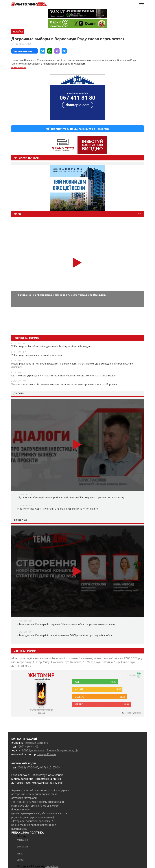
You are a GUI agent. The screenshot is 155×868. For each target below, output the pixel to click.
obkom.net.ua (19, 67)
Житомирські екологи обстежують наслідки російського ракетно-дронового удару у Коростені (64, 384)
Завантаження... (24, 51)
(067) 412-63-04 (50, 767)
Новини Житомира (26, 338)
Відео (17, 214)
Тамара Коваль (47, 754)
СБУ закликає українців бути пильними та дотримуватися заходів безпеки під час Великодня (63, 376)
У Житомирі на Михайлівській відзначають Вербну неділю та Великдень (51, 346)
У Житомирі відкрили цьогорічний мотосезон (37, 355)
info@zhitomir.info (37, 743)
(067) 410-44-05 (28, 746)
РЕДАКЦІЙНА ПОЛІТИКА (28, 832)
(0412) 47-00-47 (28, 767)
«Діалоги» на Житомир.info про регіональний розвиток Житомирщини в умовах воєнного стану (71, 497)
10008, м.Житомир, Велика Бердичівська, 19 (50, 750)
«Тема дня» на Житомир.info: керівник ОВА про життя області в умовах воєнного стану (66, 624)
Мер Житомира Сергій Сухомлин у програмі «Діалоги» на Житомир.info (58, 509)
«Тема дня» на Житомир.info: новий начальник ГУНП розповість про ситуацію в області (66, 635)
